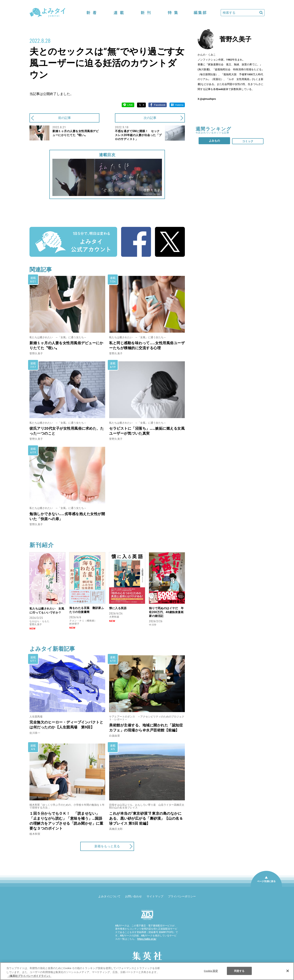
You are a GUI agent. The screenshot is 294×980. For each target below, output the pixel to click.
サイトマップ (155, 896)
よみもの (214, 141)
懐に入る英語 (118, 608)
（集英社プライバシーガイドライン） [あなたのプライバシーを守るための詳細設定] (29, 976)
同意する (239, 971)
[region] (147, 971)
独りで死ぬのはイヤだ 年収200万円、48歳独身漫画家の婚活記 (166, 612)
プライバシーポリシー (182, 896)
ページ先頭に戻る (266, 887)
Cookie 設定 (211, 971)
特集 (173, 13)
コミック (248, 141)
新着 (92, 13)
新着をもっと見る (107, 846)
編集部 (200, 13)
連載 (119, 13)
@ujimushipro (208, 99)
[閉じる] (288, 971)
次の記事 (150, 118)
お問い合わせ (133, 896)
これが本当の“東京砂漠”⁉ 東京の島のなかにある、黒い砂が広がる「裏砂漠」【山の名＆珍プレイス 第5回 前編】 (146, 818)
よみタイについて (109, 896)
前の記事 (65, 118)
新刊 (146, 13)
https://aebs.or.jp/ (147, 939)
